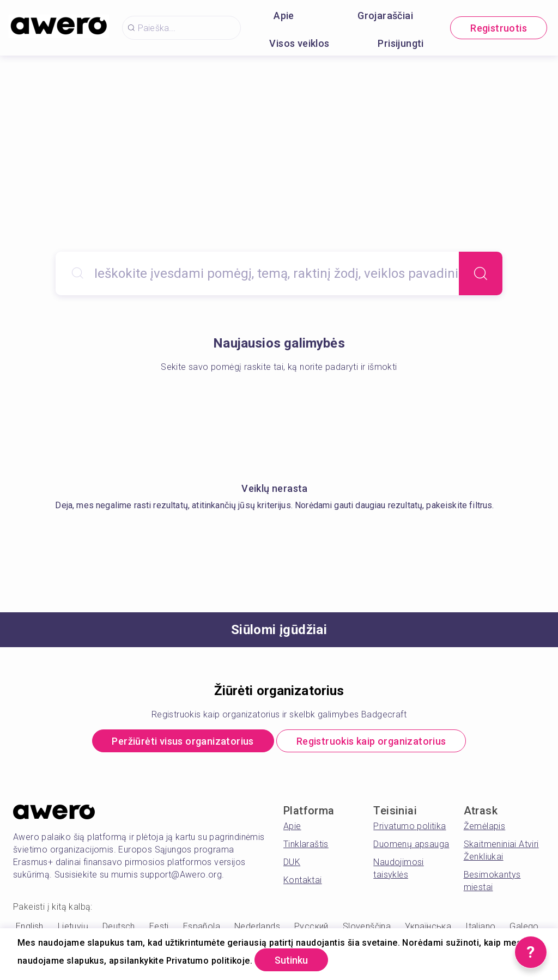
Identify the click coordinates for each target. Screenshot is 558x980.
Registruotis (499, 28)
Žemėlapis (485, 826)
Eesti (159, 926)
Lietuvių (73, 926)
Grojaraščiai (385, 16)
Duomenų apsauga (411, 844)
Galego (524, 926)
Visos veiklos (299, 43)
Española (202, 926)
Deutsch (119, 926)
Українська (428, 926)
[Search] (481, 273)
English (30, 926)
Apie (284, 16)
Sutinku (291, 960)
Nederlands (257, 926)
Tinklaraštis (306, 844)
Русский (311, 926)
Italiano (480, 926)
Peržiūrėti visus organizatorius (183, 741)
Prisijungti (401, 43)
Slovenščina (367, 926)
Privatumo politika (410, 826)
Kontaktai (303, 880)
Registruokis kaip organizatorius (371, 741)
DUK (292, 862)
